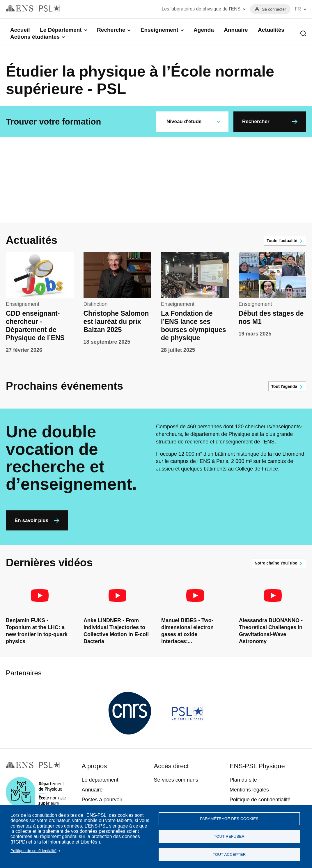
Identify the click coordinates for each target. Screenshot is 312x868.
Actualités (271, 30)
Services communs (176, 780)
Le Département (61, 30)
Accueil (20, 30)
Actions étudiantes (35, 37)
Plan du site (243, 780)
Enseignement (159, 30)
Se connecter (274, 9)
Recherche (111, 30)
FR (298, 9)
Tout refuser (229, 835)
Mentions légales (249, 790)
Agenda (204, 30)
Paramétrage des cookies (229, 816)
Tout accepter (229, 854)
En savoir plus (31, 520)
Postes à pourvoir (102, 800)
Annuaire (236, 30)
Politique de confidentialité (33, 849)
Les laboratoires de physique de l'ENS (201, 9)
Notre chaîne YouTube (276, 563)
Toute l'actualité (282, 241)
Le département (100, 780)
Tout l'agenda (284, 386)
